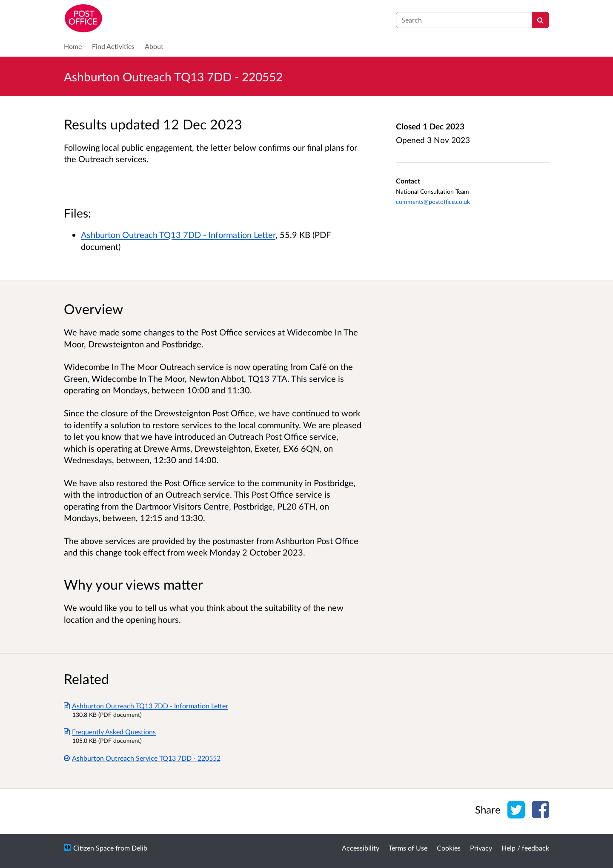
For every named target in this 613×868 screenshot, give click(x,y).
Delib (139, 848)
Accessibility (361, 848)
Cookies (449, 848)
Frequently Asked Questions (110, 732)
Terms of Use (408, 848)
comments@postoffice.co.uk (433, 202)
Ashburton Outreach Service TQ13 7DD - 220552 (142, 758)
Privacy (481, 848)
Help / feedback (525, 848)
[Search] (540, 20)
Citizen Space (93, 848)
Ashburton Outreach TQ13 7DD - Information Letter (178, 235)
